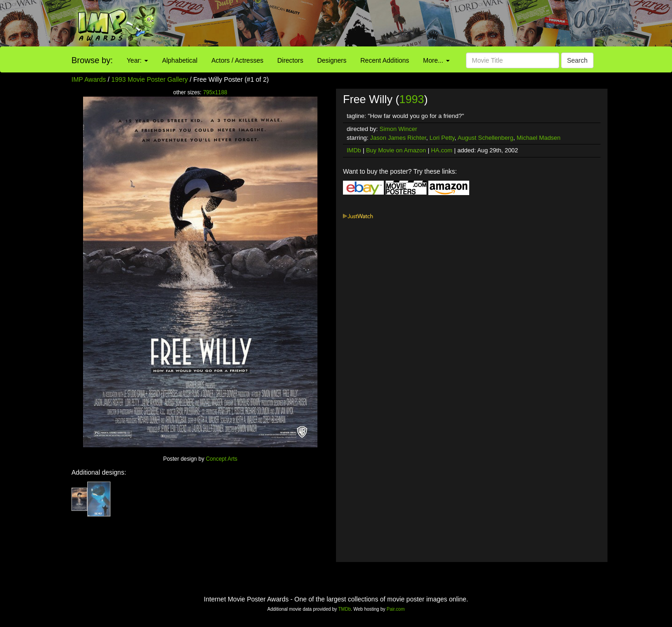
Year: (137, 60)
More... (436, 60)
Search (577, 60)
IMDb (354, 150)
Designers (332, 60)
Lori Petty (442, 138)
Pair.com (396, 609)
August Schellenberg (485, 138)
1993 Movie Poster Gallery (150, 79)
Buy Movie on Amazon (396, 150)
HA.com (442, 150)
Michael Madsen (539, 138)
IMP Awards (89, 79)
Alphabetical (180, 60)
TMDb (345, 609)
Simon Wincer (398, 129)
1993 (411, 99)
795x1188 (215, 92)
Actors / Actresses (237, 60)
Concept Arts (221, 459)
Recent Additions (385, 60)
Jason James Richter (398, 138)
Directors (290, 60)
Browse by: (92, 60)
